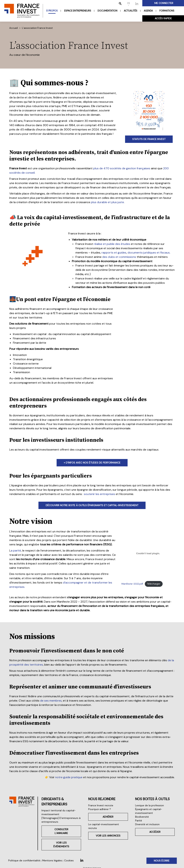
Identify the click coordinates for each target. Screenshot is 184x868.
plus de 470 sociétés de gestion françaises (122, 168)
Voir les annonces (108, 836)
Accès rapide (163, 18)
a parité (16, 551)
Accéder (155, 832)
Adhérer (108, 817)
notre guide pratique (69, 777)
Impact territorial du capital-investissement (59, 812)
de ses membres (51, 701)
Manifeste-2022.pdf (132, 584)
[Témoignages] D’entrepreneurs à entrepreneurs (61, 820)
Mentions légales (52, 860)
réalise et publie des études (112, 244)
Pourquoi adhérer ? (100, 809)
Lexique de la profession (149, 805)
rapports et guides (114, 253)
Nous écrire (162, 861)
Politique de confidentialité (24, 860)
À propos (52, 11)
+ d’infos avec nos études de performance (92, 463)
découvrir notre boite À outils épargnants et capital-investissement (92, 505)
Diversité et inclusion (147, 824)
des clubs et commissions (119, 257)
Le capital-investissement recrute (104, 826)
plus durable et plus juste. (108, 202)
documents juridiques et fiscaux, (149, 253)
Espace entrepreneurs (78, 11)
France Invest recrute (101, 805)
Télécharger (154, 584)
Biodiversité (142, 817)
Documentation (107, 11)
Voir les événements (61, 845)
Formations (167, 11)
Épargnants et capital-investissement (149, 811)
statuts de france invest (149, 139)
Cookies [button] (69, 860)
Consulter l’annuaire (61, 831)
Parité (139, 820)
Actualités (131, 11)
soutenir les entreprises (99, 494)
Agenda (148, 11)
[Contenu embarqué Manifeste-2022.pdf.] (148, 553)
